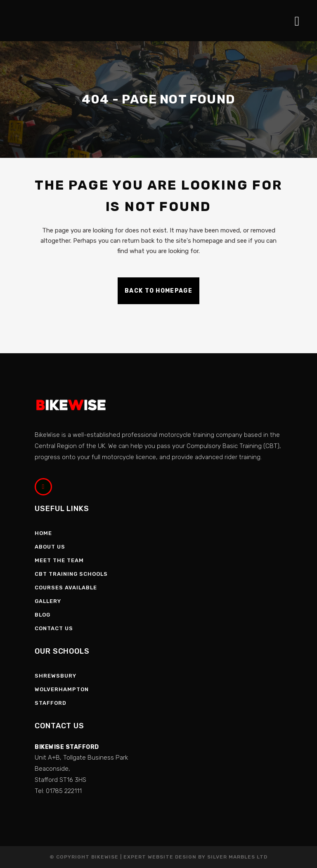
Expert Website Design (160, 857)
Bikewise (105, 857)
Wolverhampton (62, 689)
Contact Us (54, 628)
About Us (50, 547)
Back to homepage (158, 291)
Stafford (51, 703)
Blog (43, 615)
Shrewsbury (56, 676)
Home (43, 533)
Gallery (48, 601)
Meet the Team (59, 560)
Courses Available (66, 588)
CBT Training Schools (71, 574)
